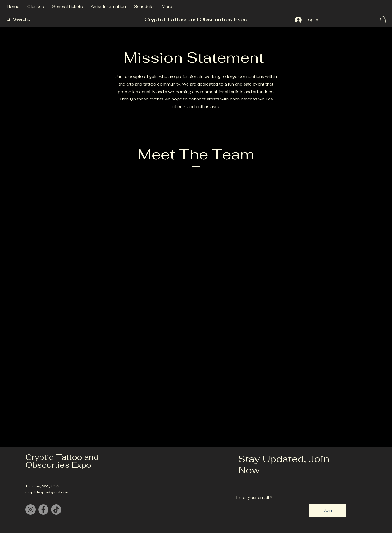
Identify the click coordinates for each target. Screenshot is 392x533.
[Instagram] (31, 510)
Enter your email (253, 498)
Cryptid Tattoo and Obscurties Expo (62, 461)
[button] (383, 20)
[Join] (328, 511)
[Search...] (32, 19)
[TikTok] (56, 510)
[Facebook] (43, 510)
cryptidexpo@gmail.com (47, 492)
